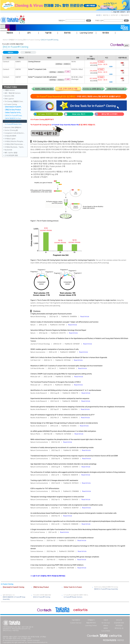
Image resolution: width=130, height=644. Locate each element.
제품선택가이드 (91, 623)
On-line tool (106, 623)
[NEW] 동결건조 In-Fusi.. (13, 118)
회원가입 (106, 15)
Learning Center (91, 625)
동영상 (106, 628)
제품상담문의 (125, 15)
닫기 (128, 12)
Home (5, 40)
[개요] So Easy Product (13, 110)
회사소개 (119, 620)
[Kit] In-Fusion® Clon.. (13, 121)
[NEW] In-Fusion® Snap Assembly (106, 589)
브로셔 (106, 620)
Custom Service (76, 623)
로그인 (98, 15)
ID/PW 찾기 (115, 15)
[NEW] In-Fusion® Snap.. (14, 116)
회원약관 (120, 640)
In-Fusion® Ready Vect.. (14, 124)
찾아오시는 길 (119, 628)
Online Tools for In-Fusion (73, 587)
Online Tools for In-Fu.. (13, 113)
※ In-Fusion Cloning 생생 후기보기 (42, 120)
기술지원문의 (76, 620)
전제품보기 (12, 40)
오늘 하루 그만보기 (120, 12)
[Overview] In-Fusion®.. (13, 107)
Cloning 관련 (22, 40)
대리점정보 (119, 625)
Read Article (85, 317)
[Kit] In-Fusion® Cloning (42, 597)
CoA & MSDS (106, 631)
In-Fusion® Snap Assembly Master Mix (65, 125)
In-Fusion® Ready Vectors (73, 597)
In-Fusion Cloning (34, 40)
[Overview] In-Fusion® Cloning (13, 587)
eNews (106, 625)
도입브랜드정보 (119, 623)
